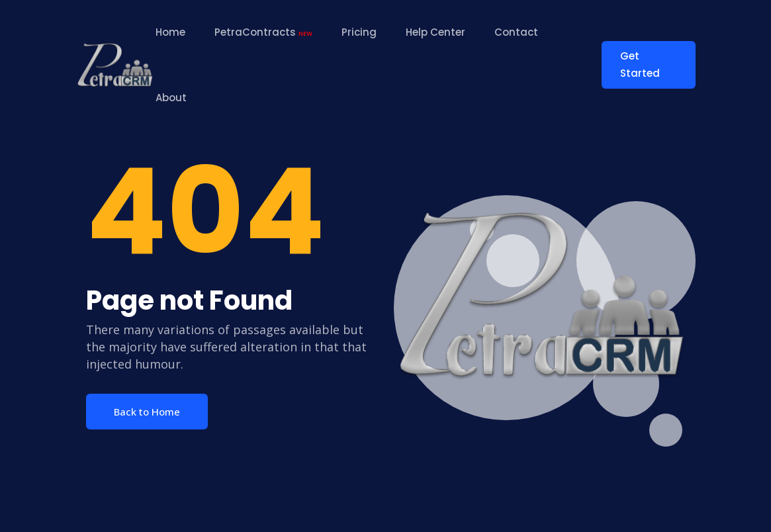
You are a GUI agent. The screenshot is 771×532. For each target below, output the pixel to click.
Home (170, 32)
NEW (305, 34)
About (171, 98)
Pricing (359, 32)
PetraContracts (263, 32)
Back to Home (147, 412)
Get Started (640, 65)
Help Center (435, 32)
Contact (516, 32)
